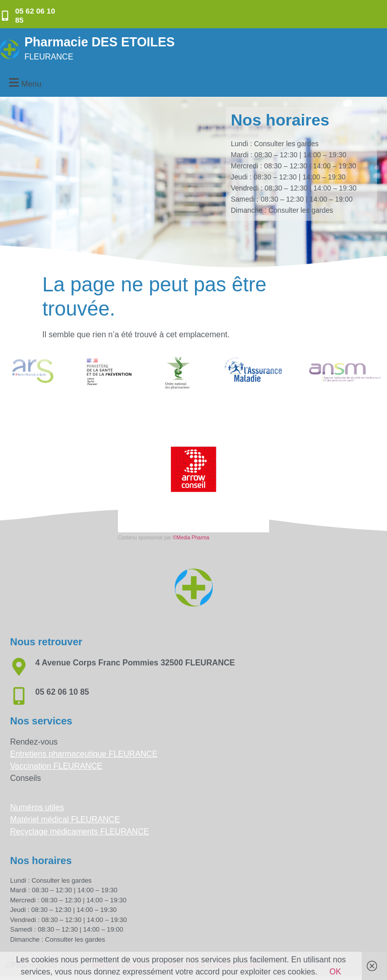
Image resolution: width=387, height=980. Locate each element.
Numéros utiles (37, 807)
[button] (24, 82)
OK (335, 972)
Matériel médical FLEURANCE (65, 819)
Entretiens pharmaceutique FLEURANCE (84, 754)
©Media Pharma (191, 538)
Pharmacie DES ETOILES (99, 42)
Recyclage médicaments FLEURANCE (80, 832)
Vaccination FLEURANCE (56, 766)
